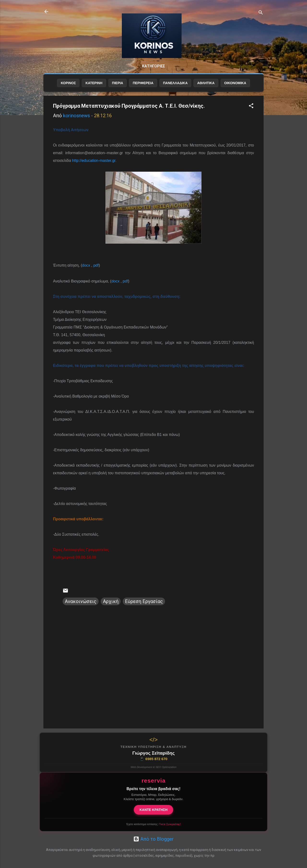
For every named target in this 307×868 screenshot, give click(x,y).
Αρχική (111, 602)
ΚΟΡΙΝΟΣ (68, 83)
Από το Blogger (153, 839)
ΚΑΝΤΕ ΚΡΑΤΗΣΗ (154, 810)
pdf (96, 266)
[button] (251, 107)
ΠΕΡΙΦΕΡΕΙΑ (143, 83)
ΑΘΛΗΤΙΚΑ (206, 83)
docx (86, 266)
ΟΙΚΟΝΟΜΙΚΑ (235, 83)
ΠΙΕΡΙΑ (118, 83)
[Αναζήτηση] (261, 13)
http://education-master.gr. (94, 161)
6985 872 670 (153, 759)
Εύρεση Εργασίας (144, 602)
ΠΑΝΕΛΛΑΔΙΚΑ (175, 83)
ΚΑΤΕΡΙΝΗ (94, 83)
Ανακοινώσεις (81, 602)
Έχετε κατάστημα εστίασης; (153, 824)
